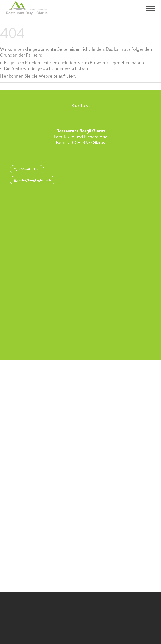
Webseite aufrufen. (57, 76)
